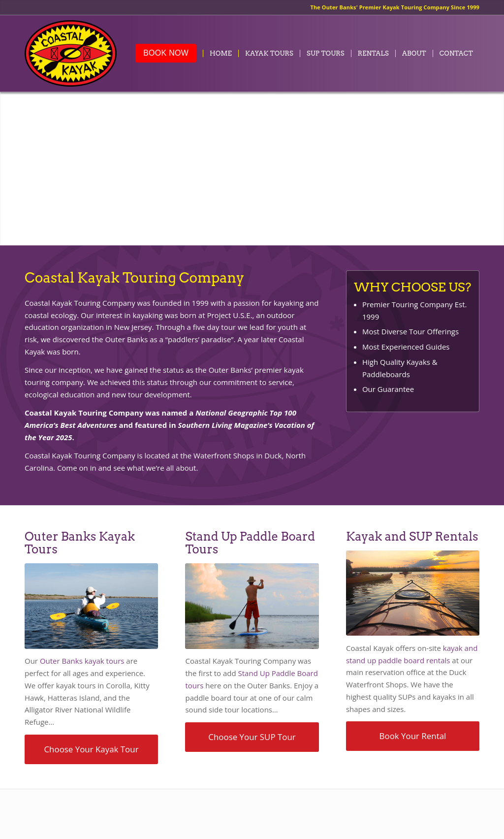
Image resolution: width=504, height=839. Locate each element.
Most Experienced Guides (406, 347)
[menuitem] (166, 53)
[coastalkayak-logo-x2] (71, 53)
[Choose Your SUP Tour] (252, 737)
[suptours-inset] (252, 606)
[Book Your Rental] (413, 736)
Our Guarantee (388, 389)
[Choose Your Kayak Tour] (91, 749)
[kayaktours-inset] (91, 606)
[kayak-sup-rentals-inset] (413, 593)
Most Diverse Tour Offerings (410, 331)
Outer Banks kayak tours (82, 661)
